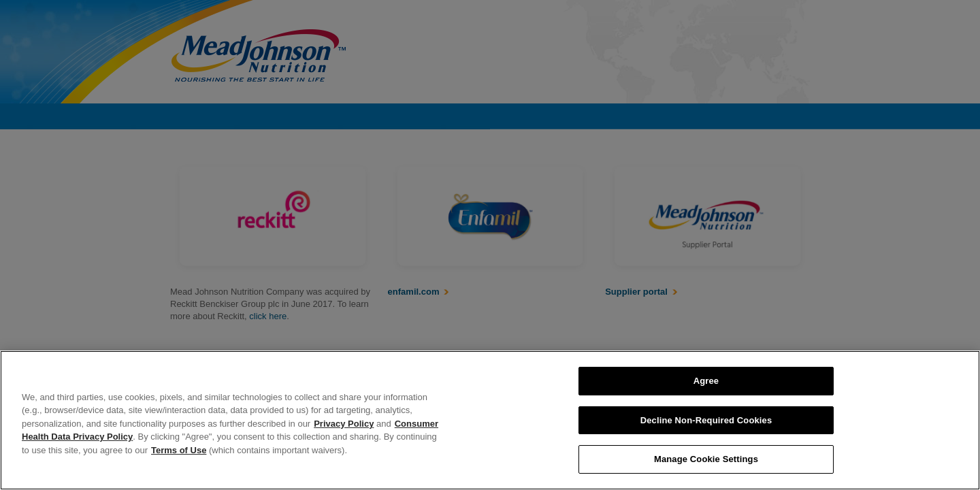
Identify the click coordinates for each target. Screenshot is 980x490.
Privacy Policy (344, 424)
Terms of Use (179, 450)
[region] (490, 420)
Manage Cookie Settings (706, 459)
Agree (706, 381)
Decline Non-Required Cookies (706, 420)
